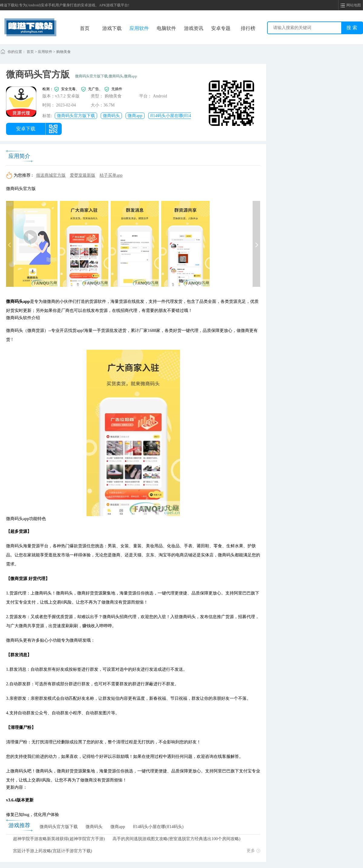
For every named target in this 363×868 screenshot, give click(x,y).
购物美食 (64, 52)
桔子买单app (111, 175)
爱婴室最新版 (83, 175)
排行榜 (248, 28)
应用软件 (139, 28)
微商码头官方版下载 (76, 116)
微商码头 (111, 116)
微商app (135, 116)
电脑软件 (166, 28)
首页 (85, 28)
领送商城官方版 (51, 175)
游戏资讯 (194, 28)
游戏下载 (112, 28)
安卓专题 (221, 28)
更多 (253, 851)
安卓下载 (26, 129)
